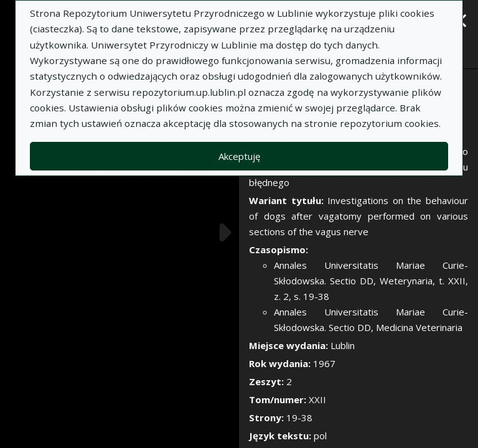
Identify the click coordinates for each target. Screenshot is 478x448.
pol (320, 436)
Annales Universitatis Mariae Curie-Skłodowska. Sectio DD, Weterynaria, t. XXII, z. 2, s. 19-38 (371, 281)
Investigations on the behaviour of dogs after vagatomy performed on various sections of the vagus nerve (358, 216)
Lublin (343, 345)
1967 (324, 363)
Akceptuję (239, 156)
